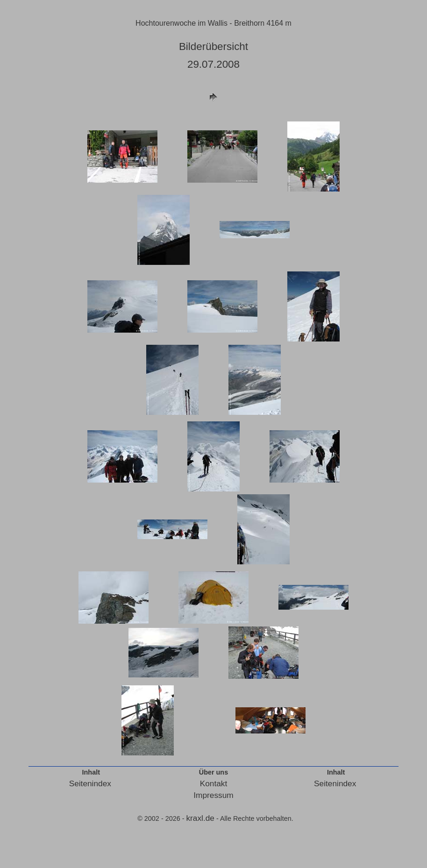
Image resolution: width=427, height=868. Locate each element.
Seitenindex (90, 783)
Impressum (213, 795)
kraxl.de (200, 818)
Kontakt (214, 783)
